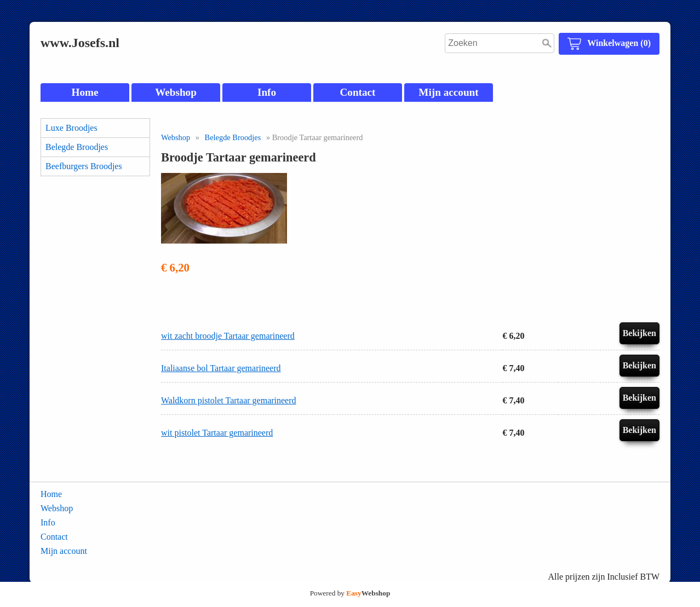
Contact (357, 92)
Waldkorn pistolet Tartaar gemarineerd (229, 400)
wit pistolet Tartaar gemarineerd (217, 433)
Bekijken (639, 333)
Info (267, 92)
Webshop (176, 92)
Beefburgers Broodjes (84, 166)
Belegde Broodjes (77, 147)
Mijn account (448, 92)
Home (85, 92)
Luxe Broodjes (71, 128)
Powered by (350, 593)
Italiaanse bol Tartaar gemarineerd (221, 368)
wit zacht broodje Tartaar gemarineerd (228, 336)
